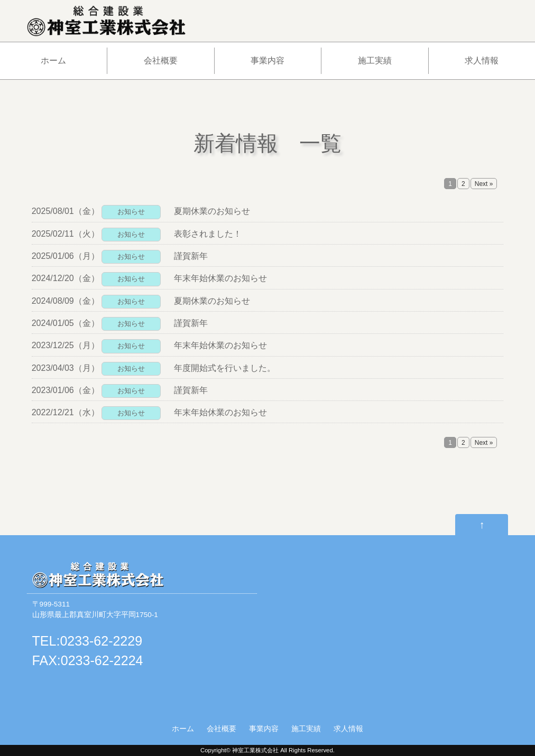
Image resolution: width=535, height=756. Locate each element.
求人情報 (482, 60)
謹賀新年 (191, 256)
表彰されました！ (208, 234)
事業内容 (267, 60)
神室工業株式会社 (255, 750)
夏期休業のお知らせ (212, 211)
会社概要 (161, 60)
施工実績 (375, 60)
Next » (484, 184)
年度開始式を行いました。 (225, 368)
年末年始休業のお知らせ (220, 278)
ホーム (53, 60)
